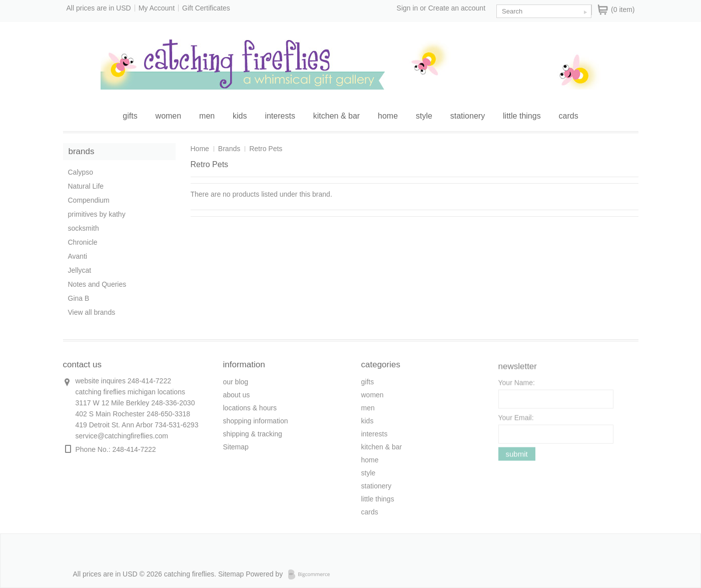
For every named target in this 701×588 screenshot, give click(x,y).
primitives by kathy (97, 214)
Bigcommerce (312, 574)
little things (522, 116)
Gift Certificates (206, 8)
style (424, 116)
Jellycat (80, 270)
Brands (229, 149)
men (207, 116)
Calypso (81, 172)
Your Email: (516, 421)
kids (240, 116)
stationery (468, 116)
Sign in (408, 8)
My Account (157, 8)
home (388, 116)
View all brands (92, 312)
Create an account (457, 8)
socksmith (84, 228)
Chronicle (83, 242)
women (169, 116)
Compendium (89, 200)
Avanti (78, 256)
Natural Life (86, 186)
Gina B (79, 298)
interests (280, 116)
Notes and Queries (97, 284)
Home (200, 149)
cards (569, 116)
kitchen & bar (336, 116)
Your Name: (517, 386)
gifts (130, 116)
